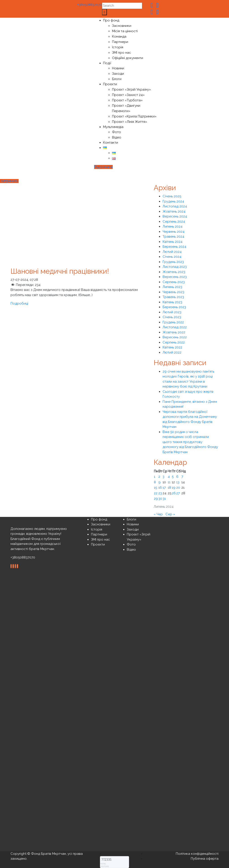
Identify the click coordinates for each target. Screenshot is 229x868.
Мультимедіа (113, 127)
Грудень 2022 (173, 322)
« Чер (158, 514)
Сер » (170, 514)
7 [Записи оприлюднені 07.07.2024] (182, 477)
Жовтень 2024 (174, 211)
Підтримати (103, 167)
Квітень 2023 (172, 302)
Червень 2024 (174, 232)
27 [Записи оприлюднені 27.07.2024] (178, 493)
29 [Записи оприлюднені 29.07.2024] (156, 499)
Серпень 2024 (174, 222)
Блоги (117, 79)
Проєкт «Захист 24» (128, 95)
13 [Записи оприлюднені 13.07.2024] (178, 482)
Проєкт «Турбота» (127, 100)
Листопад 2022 (175, 327)
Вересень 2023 (175, 277)
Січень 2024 (172, 257)
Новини (118, 68)
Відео (117, 137)
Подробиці (19, 303)
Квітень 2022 (172, 347)
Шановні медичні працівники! (60, 271)
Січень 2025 (172, 196)
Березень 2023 (174, 307)
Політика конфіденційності (197, 854)
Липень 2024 (173, 226)
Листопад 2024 (175, 206)
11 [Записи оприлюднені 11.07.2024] (169, 482)
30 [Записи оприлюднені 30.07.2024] (160, 499)
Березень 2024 (174, 247)
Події (107, 63)
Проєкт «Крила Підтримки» (134, 116)
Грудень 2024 (173, 201)
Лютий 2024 (172, 252)
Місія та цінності (125, 31)
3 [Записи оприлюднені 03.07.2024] (163, 477)
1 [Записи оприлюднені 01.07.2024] (155, 477)
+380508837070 (88, 5)
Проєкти (110, 84)
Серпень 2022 (174, 342)
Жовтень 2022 (174, 332)
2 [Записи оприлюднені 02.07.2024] (159, 477)
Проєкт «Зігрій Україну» (131, 90)
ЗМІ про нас (122, 53)
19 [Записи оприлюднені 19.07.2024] (174, 488)
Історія (118, 47)
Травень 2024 (173, 237)
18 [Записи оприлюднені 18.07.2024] (169, 488)
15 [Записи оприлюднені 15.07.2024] (155, 488)
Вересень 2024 (175, 216)
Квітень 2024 (173, 242)
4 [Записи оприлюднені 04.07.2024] (169, 477)
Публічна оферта (205, 859)
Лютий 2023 (172, 312)
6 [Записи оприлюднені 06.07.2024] (177, 477)
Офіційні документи (128, 58)
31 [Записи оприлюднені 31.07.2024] (164, 499)
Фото (117, 132)
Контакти (111, 143)
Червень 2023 (173, 292)
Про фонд (111, 20)
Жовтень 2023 (174, 272)
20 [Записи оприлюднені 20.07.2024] (178, 488)
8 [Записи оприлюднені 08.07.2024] (155, 482)
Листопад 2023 (175, 267)
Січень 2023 (172, 317)
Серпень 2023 (174, 282)
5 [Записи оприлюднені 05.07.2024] (173, 477)
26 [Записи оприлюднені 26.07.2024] (174, 493)
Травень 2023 (173, 297)
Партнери (120, 42)
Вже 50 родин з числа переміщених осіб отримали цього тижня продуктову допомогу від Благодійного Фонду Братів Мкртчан (190, 442)
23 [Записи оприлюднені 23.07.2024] (160, 493)
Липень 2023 (172, 287)
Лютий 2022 (172, 352)
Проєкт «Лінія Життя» (130, 122)
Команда (119, 36)
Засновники (122, 26)
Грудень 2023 (173, 262)
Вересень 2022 (175, 337)
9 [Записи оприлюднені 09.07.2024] (159, 482)
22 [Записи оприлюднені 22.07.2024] (156, 493)
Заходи (118, 74)
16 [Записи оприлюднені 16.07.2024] (160, 488)
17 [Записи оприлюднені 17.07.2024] (164, 488)
